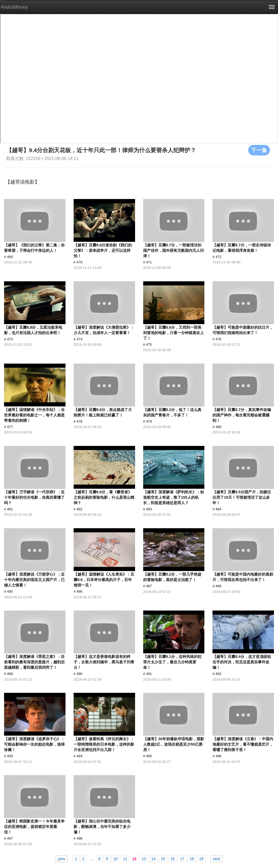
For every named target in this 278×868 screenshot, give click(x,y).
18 (192, 859)
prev (62, 859)
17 (182, 859)
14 (153, 859)
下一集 (259, 150)
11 (125, 859)
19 (201, 859)
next (216, 859)
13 (144, 859)
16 (173, 859)
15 (163, 859)
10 (116, 859)
